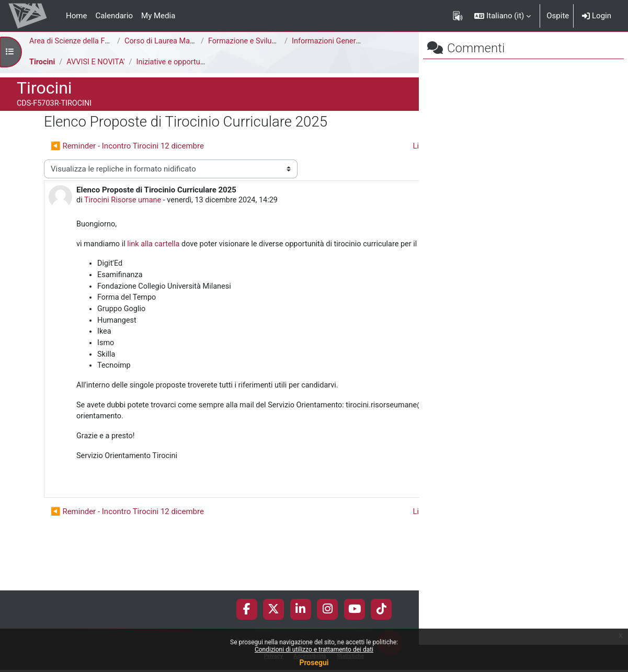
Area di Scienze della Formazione (87, 41)
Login (597, 16)
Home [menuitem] (76, 16)
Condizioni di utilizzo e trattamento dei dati (314, 650)
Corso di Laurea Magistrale (171, 41)
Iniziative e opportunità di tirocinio (199, 62)
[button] (503, 16)
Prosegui (314, 663)
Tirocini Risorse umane (125, 220)
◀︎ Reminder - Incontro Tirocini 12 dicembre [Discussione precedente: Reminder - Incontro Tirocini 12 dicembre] (127, 146)
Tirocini (43, 62)
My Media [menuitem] (158, 16)
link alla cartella (156, 264)
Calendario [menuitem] (114, 16)
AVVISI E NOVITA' (98, 62)
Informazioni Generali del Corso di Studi (361, 41)
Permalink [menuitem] (344, 520)
